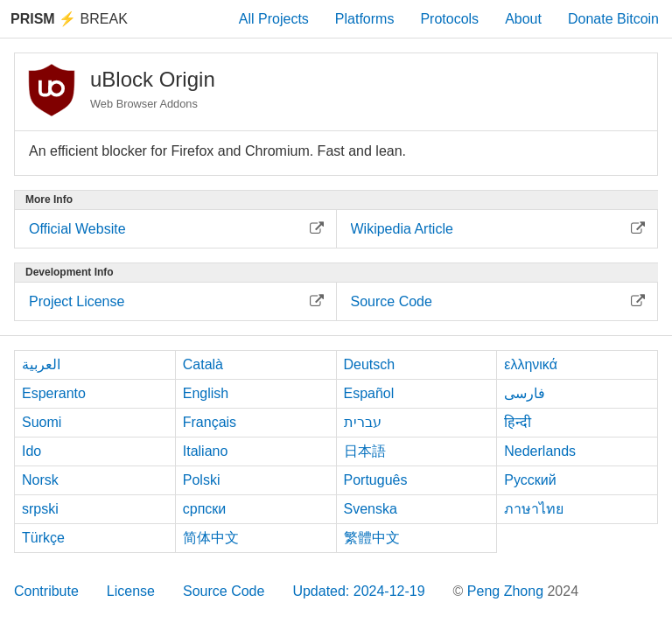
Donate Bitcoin (613, 19)
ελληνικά (531, 364)
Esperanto (54, 393)
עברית (363, 422)
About (523, 19)
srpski (40, 509)
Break (69, 19)
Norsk (40, 480)
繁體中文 (372, 538)
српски (205, 509)
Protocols (449, 19)
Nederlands (540, 451)
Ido (31, 451)
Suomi (42, 422)
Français (210, 422)
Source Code (224, 591)
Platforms (365, 19)
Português (376, 480)
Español (369, 393)
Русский (530, 480)
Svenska (371, 509)
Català (203, 364)
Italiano (206, 451)
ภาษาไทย (534, 509)
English (206, 393)
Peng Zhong (507, 591)
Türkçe (43, 538)
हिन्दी (518, 422)
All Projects (274, 19)
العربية (41, 364)
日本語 (365, 451)
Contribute (46, 591)
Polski (202, 480)
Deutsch (370, 364)
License (131, 591)
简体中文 (211, 538)
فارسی (525, 393)
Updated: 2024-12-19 (358, 591)
